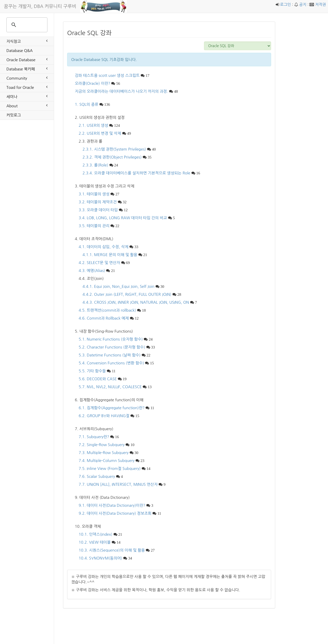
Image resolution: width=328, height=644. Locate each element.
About (27, 105)
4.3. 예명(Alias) (92, 271)
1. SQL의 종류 (87, 104)
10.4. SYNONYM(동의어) (100, 558)
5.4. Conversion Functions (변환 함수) (111, 363)
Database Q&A (19, 51)
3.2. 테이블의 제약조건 (98, 202)
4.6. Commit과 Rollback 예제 (104, 318)
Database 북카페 (27, 69)
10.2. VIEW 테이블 (95, 542)
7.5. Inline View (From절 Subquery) (110, 468)
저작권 (321, 4)
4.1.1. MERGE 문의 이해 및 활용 (110, 255)
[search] (26, 25)
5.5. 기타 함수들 (92, 371)
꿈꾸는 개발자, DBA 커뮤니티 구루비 (40, 6)
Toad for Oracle (27, 87)
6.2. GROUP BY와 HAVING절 (104, 416)
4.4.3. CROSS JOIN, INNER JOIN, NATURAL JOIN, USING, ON (136, 302)
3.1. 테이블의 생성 (94, 194)
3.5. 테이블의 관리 (94, 226)
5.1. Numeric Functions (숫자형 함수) (111, 339)
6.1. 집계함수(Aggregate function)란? (112, 408)
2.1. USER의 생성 (93, 125)
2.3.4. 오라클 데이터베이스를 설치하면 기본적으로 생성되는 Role (136, 173)
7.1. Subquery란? (94, 437)
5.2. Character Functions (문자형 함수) (112, 347)
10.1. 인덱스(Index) (95, 534)
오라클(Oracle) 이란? (93, 83)
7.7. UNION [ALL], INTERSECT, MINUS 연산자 (118, 484)
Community (27, 78)
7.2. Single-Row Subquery (102, 445)
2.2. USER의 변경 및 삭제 (100, 133)
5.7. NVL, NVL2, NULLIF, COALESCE (110, 387)
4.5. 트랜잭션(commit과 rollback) (107, 310)
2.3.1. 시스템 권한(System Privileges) (114, 149)
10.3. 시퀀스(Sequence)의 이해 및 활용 (112, 550)
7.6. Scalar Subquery (97, 476)
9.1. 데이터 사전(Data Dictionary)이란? (112, 505)
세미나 (27, 96)
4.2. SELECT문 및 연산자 (99, 263)
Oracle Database (27, 59)
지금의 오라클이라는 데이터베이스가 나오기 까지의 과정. (121, 91)
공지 (303, 4)
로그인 (285, 4)
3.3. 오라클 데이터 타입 (98, 210)
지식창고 (27, 41)
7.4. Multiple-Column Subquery (107, 461)
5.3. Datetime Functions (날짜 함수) (110, 355)
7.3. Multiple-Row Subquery (104, 453)
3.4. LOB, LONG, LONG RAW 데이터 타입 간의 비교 (123, 218)
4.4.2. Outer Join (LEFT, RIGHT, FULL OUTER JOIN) (127, 294)
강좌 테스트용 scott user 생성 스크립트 (107, 75)
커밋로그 (14, 115)
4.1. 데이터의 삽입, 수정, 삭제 (104, 247)
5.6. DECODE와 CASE (98, 379)
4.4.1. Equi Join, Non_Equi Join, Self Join (119, 286)
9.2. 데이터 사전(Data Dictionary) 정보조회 (115, 513)
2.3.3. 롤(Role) (95, 165)
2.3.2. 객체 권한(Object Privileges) (112, 157)
